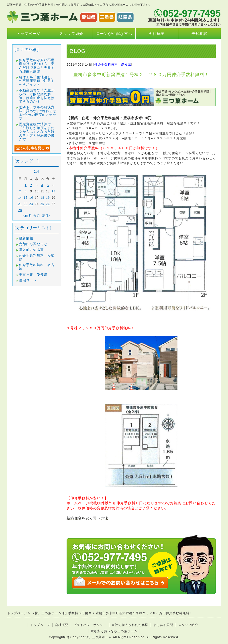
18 (42, 198)
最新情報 (26, 238)
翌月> (46, 216)
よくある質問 (163, 625)
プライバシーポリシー (90, 625)
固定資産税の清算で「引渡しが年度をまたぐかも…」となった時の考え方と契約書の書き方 (37, 132)
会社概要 (157, 34)
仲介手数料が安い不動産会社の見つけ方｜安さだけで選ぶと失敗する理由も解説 (37, 66)
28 (20, 210)
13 (54, 191)
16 (31, 198)
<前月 (27, 216)
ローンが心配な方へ (114, 34)
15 (26, 198)
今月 (37, 216)
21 (20, 204)
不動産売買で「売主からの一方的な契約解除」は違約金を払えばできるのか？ (37, 96)
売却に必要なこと (33, 244)
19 (48, 198)
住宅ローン (28, 280)
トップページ (28, 34)
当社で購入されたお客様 (130, 625)
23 (31, 204)
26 (48, 204)
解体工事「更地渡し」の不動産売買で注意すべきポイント (37, 81)
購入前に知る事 (31, 250)
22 (26, 204)
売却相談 (199, 34)
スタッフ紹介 (71, 34)
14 (20, 198)
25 (42, 204)
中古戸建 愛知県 (33, 275)
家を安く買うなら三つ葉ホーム (114, 631)
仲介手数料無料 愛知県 (113, 65)
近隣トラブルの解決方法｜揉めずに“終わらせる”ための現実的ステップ (38, 113)
